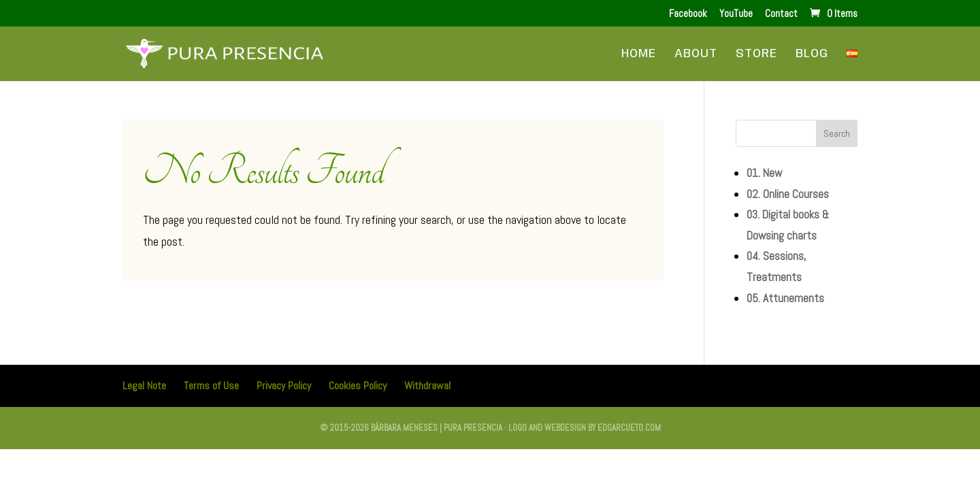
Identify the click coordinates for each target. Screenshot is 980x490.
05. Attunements (785, 298)
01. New (764, 173)
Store (756, 54)
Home (639, 54)
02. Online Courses (788, 194)
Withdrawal (427, 386)
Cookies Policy (358, 386)
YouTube (736, 14)
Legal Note (144, 386)
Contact (781, 14)
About (696, 54)
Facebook (688, 14)
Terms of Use (211, 386)
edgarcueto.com (629, 428)
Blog (812, 54)
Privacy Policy (284, 386)
